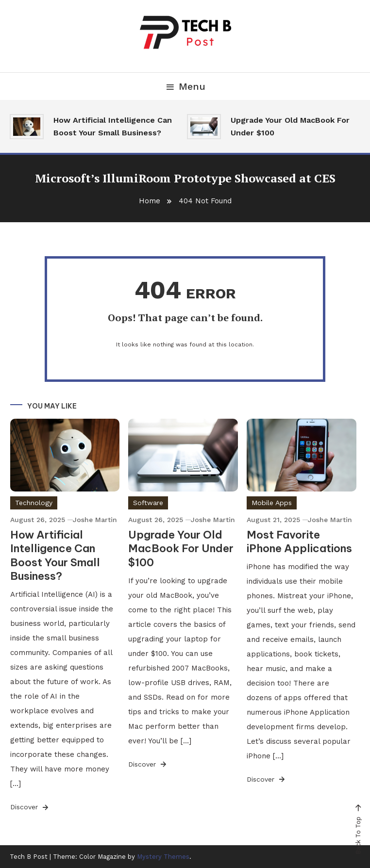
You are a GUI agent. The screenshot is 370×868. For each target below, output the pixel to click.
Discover (30, 807)
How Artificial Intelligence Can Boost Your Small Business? (113, 126)
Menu (185, 86)
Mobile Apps (272, 503)
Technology (34, 503)
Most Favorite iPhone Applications (299, 542)
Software (148, 503)
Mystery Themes (163, 857)
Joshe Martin (95, 520)
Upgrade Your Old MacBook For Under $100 (290, 126)
